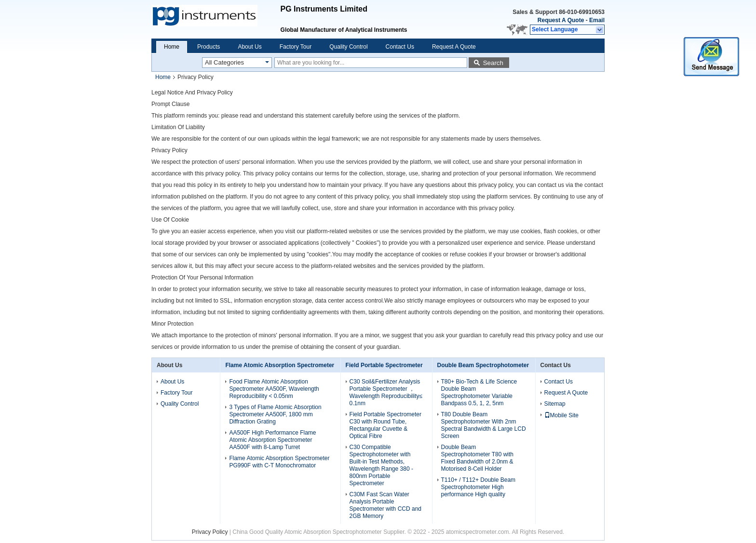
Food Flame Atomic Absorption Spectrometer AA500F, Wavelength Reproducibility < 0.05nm (274, 389)
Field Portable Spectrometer (384, 365)
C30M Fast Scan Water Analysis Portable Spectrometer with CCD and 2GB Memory (385, 505)
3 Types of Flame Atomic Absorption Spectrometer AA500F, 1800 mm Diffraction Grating (275, 414)
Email (597, 20)
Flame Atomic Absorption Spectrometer (280, 365)
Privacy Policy (210, 532)
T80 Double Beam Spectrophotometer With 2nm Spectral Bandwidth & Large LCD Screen (484, 425)
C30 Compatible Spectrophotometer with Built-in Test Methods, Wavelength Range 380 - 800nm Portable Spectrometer (381, 465)
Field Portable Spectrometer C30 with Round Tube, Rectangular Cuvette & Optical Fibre (385, 425)
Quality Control (348, 47)
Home (172, 47)
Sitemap (555, 404)
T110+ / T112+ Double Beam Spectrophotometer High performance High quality (479, 487)
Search (493, 63)
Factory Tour (296, 47)
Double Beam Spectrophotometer (483, 365)
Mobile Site (561, 415)
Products (209, 47)
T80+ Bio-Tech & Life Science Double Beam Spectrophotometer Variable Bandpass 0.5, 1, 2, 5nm (479, 392)
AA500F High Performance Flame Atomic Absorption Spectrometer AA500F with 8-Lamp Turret (272, 440)
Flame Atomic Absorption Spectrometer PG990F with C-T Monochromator (279, 462)
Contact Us (400, 47)
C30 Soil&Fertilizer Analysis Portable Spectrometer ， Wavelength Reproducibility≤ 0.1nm (386, 392)
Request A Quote (561, 20)
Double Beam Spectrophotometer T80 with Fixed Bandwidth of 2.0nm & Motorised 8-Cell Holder (478, 458)
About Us (250, 47)
